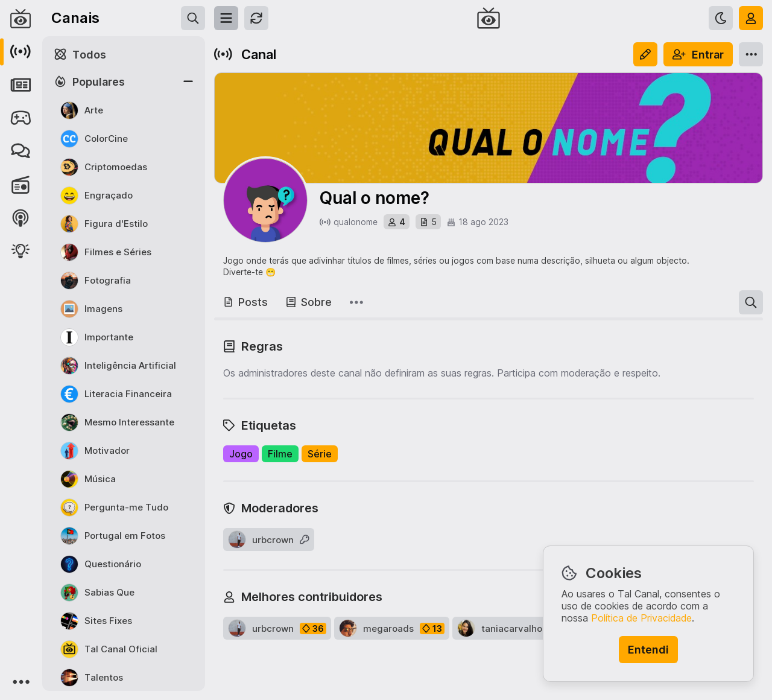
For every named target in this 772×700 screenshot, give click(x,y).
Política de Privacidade (641, 618)
